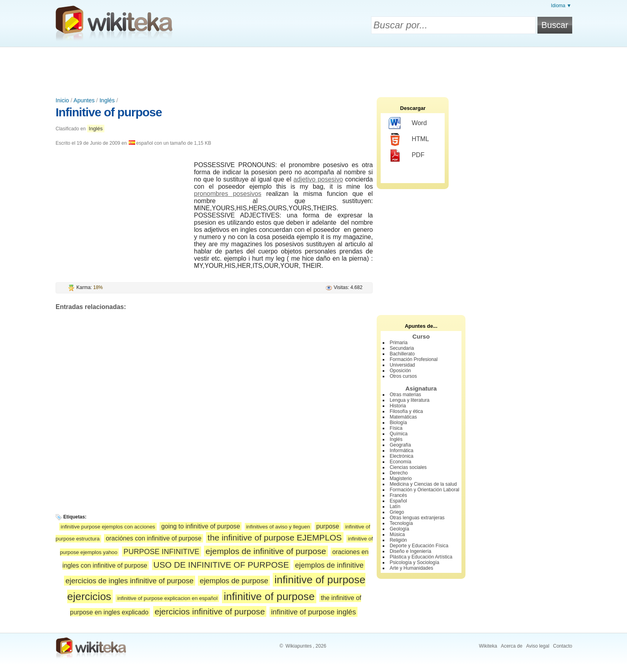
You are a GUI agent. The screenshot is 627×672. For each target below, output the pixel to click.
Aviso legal (538, 646)
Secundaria (402, 348)
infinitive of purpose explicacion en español (167, 598)
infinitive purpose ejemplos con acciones (108, 527)
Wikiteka (488, 646)
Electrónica (401, 456)
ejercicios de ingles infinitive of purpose (130, 581)
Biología (398, 423)
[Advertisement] (313, 69)
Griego (397, 512)
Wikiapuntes (299, 646)
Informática (401, 451)
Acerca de (511, 646)
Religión (398, 540)
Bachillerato (402, 354)
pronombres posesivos (228, 194)
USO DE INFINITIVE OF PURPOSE (221, 565)
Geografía (400, 445)
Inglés (107, 100)
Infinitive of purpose (109, 112)
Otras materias (405, 395)
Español (398, 501)
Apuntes (84, 100)
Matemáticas (403, 417)
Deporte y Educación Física (419, 546)
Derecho (398, 473)
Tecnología (401, 523)
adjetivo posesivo (318, 179)
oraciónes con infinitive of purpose (153, 538)
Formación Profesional (413, 359)
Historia (398, 406)
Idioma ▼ (561, 6)
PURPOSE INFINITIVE (162, 551)
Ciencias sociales (408, 467)
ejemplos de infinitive (329, 565)
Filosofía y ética (406, 411)
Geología (399, 529)
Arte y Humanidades (411, 568)
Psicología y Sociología (414, 562)
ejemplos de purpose (234, 581)
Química (398, 434)
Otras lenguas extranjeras (417, 518)
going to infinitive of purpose (201, 526)
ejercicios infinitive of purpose (210, 611)
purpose (328, 526)
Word (408, 124)
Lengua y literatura (409, 400)
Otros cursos (403, 376)
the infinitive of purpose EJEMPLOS (275, 537)
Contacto (563, 646)
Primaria (398, 343)
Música (397, 534)
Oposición (400, 371)
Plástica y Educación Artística (421, 557)
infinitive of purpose (269, 596)
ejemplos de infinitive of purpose (266, 551)
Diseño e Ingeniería (410, 551)
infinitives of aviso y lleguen (278, 527)
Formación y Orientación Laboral (424, 490)
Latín (395, 506)
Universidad (402, 365)
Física (396, 428)
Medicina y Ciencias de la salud (423, 484)
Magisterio (400, 479)
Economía (400, 462)
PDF (406, 156)
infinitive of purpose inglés (314, 612)
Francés (398, 495)
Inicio (62, 100)
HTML (409, 140)
